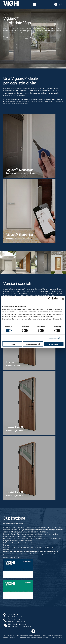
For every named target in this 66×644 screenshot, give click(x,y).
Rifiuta (12, 344)
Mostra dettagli (54, 338)
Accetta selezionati (33, 344)
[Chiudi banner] (63, 299)
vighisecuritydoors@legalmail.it (22, 626)
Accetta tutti (54, 344)
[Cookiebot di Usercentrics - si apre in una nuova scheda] (50, 299)
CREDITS (60, 638)
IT (56, 4)
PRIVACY (54, 638)
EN (60, 4)
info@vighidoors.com (19, 624)
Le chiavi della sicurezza (11, 558)
